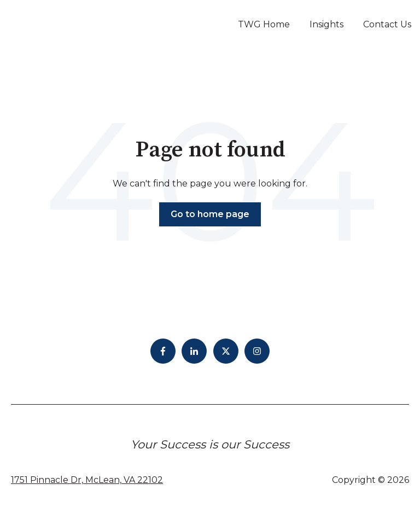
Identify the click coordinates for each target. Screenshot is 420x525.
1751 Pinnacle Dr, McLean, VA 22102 (87, 480)
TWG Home (264, 24)
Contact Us (387, 24)
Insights (326, 24)
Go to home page (210, 214)
